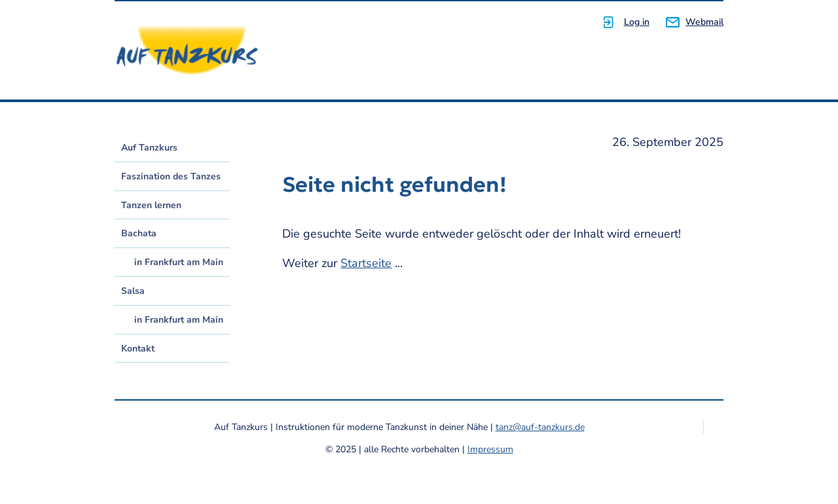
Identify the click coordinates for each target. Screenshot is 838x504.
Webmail (704, 22)
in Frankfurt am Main (179, 262)
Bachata (139, 233)
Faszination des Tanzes (171, 176)
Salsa (133, 291)
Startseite (366, 263)
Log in (637, 22)
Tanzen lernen (151, 205)
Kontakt (138, 349)
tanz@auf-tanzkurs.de (540, 427)
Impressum (490, 449)
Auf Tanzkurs (149, 148)
